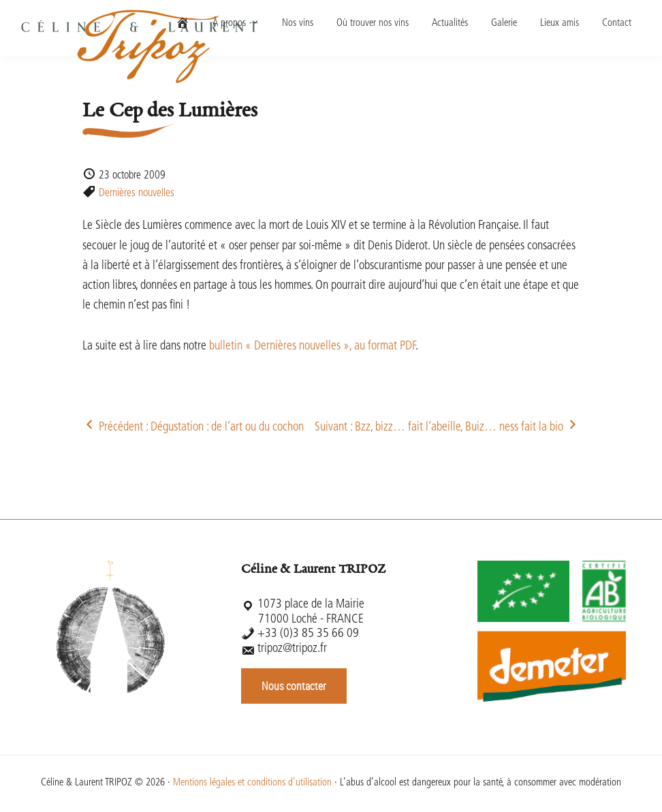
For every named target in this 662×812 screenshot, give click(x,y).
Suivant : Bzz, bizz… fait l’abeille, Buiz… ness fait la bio (447, 427)
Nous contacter (294, 686)
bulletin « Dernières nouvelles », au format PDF (312, 346)
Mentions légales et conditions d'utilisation (252, 783)
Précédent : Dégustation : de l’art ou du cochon (193, 427)
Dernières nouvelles (137, 193)
